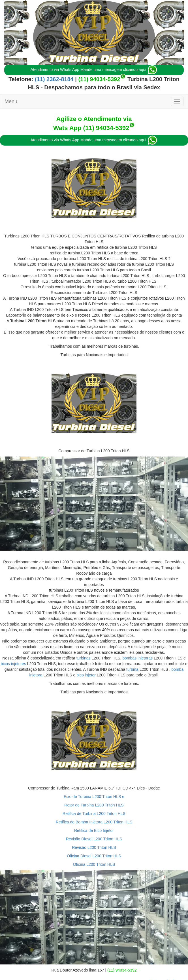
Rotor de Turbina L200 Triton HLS (94, 805)
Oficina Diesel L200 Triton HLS (94, 856)
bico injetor (86, 675)
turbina (132, 669)
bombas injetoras (137, 658)
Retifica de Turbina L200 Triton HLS (94, 814)
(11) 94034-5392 (99, 79)
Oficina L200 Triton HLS (94, 864)
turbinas (84, 658)
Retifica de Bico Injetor (94, 830)
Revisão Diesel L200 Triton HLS (94, 839)
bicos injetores (13, 664)
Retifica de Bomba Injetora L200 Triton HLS (94, 822)
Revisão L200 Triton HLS (94, 847)
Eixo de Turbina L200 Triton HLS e (94, 797)
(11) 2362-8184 (53, 79)
